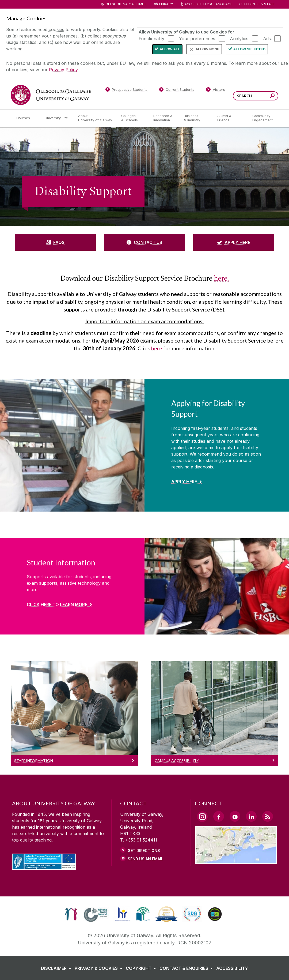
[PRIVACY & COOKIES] (100, 968)
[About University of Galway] (95, 118)
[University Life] (57, 118)
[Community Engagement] (263, 118)
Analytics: (240, 38)
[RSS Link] (268, 816)
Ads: (267, 38)
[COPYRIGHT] (142, 968)
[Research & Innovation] (164, 118)
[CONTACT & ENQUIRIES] (187, 968)
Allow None (208, 49)
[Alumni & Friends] (231, 118)
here (157, 348)
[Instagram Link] (202, 817)
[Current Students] (177, 91)
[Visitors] (216, 91)
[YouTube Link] (235, 816)
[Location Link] (236, 861)
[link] (71, 914)
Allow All (170, 49)
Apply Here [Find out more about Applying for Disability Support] (184, 482)
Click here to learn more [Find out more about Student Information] (57, 604)
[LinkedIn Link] (251, 816)
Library (166, 4)
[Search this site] (272, 97)
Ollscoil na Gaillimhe (126, 4)
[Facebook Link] (219, 816)
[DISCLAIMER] (57, 968)
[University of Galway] (51, 95)
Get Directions (144, 851)
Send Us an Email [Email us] (145, 859)
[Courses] (26, 118)
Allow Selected (250, 49)
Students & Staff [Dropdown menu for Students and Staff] (258, 4)
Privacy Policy (63, 70)
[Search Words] (256, 96)
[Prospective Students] (126, 91)
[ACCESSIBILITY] (232, 968)
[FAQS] (55, 242)
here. (221, 279)
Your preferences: (198, 38)
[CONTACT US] (144, 242)
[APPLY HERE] (234, 242)
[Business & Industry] (196, 118)
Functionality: (152, 38)
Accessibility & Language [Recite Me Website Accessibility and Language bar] (206, 4)
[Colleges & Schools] (133, 118)
